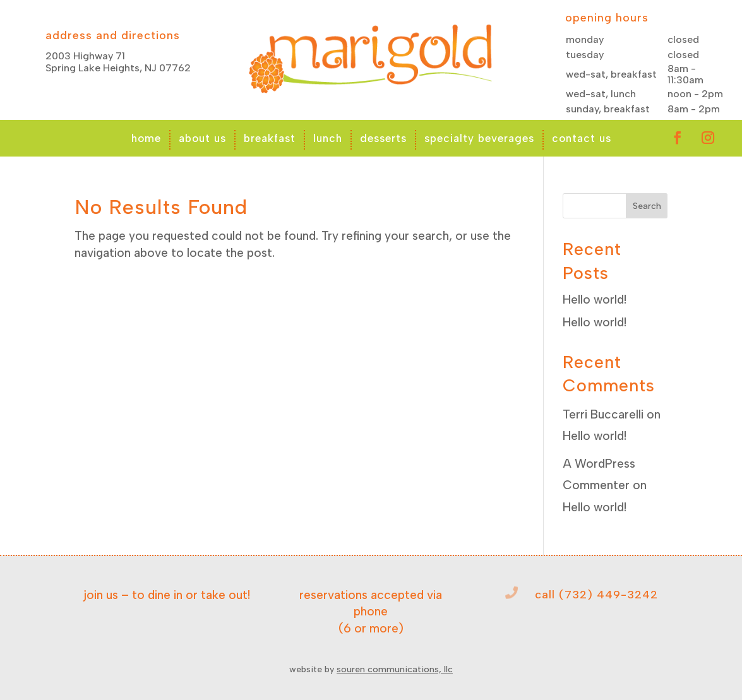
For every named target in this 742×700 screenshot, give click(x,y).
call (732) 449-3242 (596, 595)
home (146, 138)
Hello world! (595, 300)
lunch (328, 138)
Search (647, 206)
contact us (582, 138)
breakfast (270, 138)
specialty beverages (479, 138)
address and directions (113, 35)
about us (202, 138)
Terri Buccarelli (603, 414)
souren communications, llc (395, 669)
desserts (383, 138)
